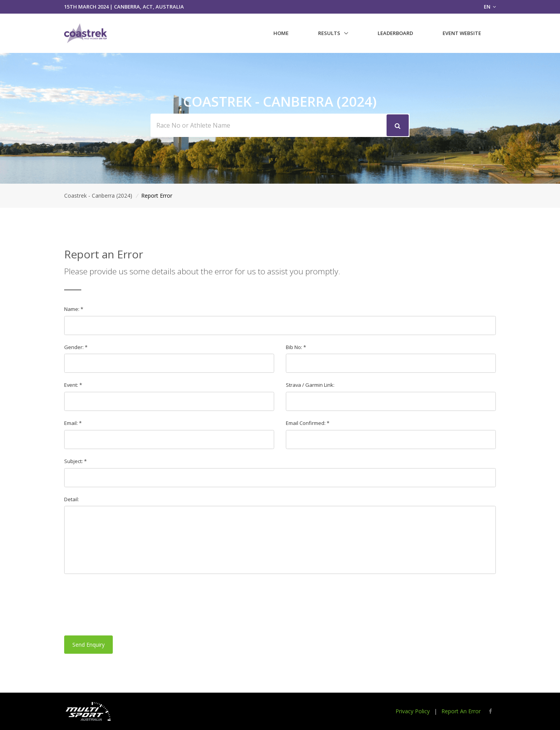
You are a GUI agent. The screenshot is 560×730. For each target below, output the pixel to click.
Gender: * (76, 347)
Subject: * (75, 461)
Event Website (462, 33)
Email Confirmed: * (308, 423)
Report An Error (461, 711)
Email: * (73, 423)
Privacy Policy (413, 711)
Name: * (74, 309)
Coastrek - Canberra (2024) (98, 196)
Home (281, 33)
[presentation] (123, 605)
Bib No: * (296, 347)
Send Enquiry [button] (88, 645)
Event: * (73, 385)
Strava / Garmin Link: (310, 385)
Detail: (72, 499)
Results (329, 33)
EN (490, 7)
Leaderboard (395, 33)
